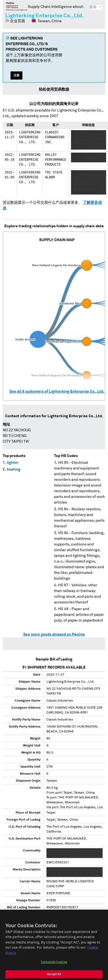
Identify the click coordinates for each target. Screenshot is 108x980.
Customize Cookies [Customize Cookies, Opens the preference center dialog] (54, 968)
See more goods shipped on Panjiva (54, 634)
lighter (13, 463)
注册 (16, 75)
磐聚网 (17, 6)
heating (13, 469)
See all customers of (57, 392)
